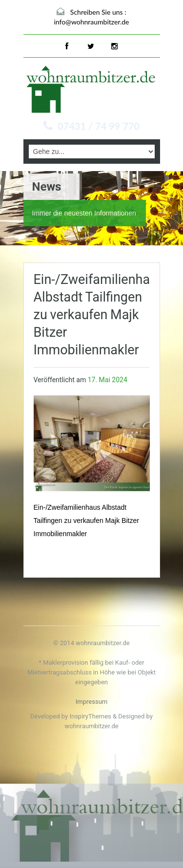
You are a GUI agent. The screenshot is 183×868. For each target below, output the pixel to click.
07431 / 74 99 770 (99, 126)
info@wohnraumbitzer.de (92, 22)
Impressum (91, 702)
